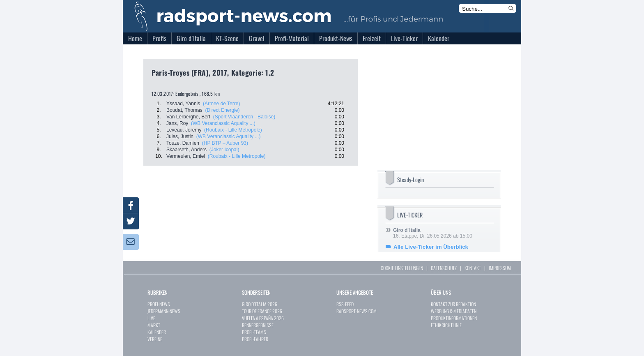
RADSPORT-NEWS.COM (356, 311)
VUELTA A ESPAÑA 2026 (263, 318)
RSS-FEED (345, 304)
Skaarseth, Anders (186, 150)
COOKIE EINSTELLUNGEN (402, 268)
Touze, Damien (183, 143)
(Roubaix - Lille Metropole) (233, 130)
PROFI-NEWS (159, 304)
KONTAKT (473, 268)
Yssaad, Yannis (183, 104)
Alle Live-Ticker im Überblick (431, 247)
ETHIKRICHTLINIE (446, 325)
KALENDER (157, 332)
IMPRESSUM (500, 268)
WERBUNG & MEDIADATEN (454, 311)
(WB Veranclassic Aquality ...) (223, 123)
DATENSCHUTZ (444, 268)
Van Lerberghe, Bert (188, 117)
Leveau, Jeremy (184, 130)
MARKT (154, 325)
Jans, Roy (177, 123)
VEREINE (155, 339)
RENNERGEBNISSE (258, 325)
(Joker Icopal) (224, 150)
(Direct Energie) (223, 110)
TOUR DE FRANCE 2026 (262, 311)
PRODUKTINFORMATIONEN (454, 318)
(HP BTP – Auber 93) (225, 143)
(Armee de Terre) (221, 104)
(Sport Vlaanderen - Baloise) (244, 117)
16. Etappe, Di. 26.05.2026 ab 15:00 (433, 233)
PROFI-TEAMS (254, 332)
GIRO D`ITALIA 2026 (260, 304)
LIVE (151, 318)
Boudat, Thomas (184, 110)
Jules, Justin (180, 136)
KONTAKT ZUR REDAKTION (453, 304)
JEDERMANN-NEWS (164, 311)
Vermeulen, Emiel (186, 156)
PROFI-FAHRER (255, 339)
